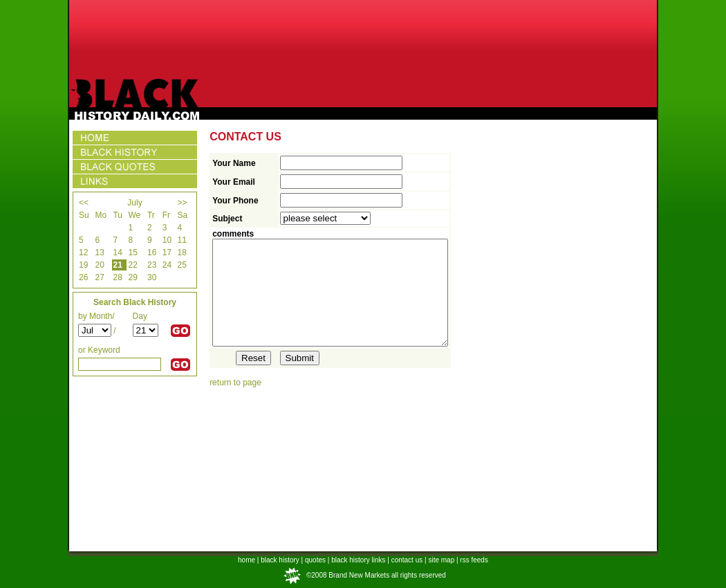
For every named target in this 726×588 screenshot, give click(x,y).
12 (83, 252)
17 (167, 252)
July (134, 203)
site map (441, 560)
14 (117, 252)
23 (152, 265)
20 (99, 265)
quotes (315, 560)
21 (117, 265)
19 (83, 265)
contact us (407, 560)
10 (167, 240)
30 (152, 277)
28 (117, 277)
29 (133, 277)
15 (133, 252)
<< (84, 203)
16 (152, 252)
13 (99, 252)
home (246, 560)
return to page (235, 403)
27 (99, 277)
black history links (358, 560)
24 (167, 265)
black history (280, 560)
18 (181, 252)
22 (133, 265)
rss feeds (474, 560)
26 (83, 277)
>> (182, 203)
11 (181, 240)
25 (181, 265)
